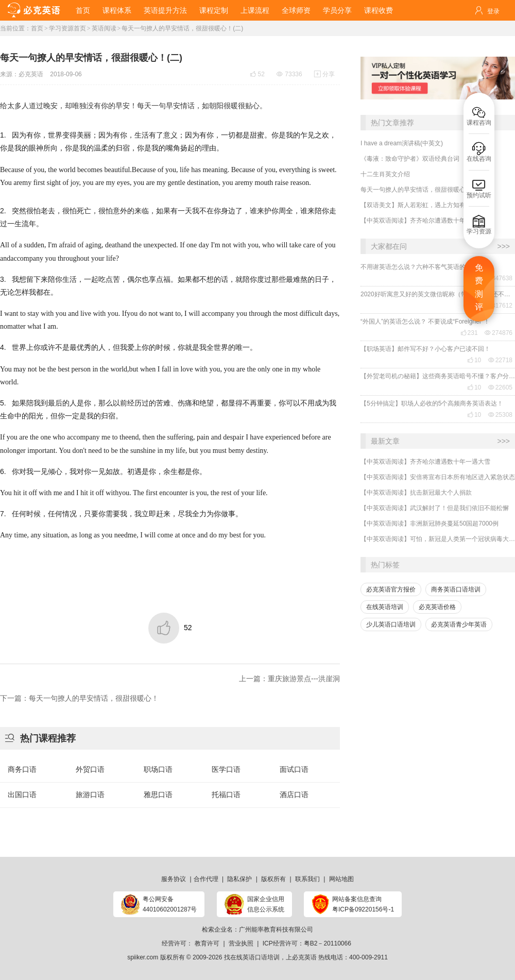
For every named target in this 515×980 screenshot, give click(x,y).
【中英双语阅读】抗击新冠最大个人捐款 (416, 493)
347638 (499, 278)
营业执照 (241, 943)
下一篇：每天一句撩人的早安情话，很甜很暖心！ (79, 698)
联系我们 (307, 879)
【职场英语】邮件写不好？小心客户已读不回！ (425, 349)
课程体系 (117, 10)
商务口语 (22, 769)
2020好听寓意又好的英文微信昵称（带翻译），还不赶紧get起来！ (438, 294)
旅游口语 (90, 795)
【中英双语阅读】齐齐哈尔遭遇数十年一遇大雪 (425, 221)
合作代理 (206, 879)
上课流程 (255, 10)
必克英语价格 (437, 607)
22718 (500, 360)
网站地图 (341, 879)
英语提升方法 (165, 10)
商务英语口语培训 (456, 589)
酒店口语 (294, 795)
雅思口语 (158, 795)
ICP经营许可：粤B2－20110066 (307, 943)
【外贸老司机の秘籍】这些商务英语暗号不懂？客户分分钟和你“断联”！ (438, 376)
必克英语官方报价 (391, 589)
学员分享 (337, 10)
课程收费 (379, 10)
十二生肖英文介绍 (385, 174)
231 (469, 333)
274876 (499, 333)
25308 (500, 415)
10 (474, 360)
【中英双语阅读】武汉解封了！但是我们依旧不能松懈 (435, 508)
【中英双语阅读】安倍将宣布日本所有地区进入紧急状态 (438, 477)
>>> (503, 246)
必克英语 (31, 74)
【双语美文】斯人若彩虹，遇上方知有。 (416, 205)
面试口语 (294, 769)
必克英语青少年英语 (459, 624)
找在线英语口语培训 (252, 957)
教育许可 (207, 943)
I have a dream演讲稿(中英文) (402, 143)
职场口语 (158, 769)
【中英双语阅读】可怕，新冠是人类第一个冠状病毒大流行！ (438, 539)
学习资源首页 (67, 28)
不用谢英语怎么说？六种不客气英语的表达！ (422, 267)
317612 (499, 306)
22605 (500, 387)
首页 (83, 10)
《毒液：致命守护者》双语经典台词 (410, 159)
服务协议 (174, 879)
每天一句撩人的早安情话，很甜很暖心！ (416, 190)
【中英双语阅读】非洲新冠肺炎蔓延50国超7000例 (430, 523)
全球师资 (296, 10)
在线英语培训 (385, 607)
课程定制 (214, 10)
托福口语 (226, 795)
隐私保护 (239, 879)
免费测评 (479, 288)
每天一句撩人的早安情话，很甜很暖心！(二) (182, 28)
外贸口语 (90, 769)
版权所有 (273, 879)
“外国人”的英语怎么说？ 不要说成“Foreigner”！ (425, 322)
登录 (493, 11)
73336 (289, 74)
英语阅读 (104, 28)
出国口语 (22, 795)
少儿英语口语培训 (391, 624)
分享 (324, 74)
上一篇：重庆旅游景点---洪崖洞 (289, 679)
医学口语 (226, 769)
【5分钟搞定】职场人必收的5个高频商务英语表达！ (432, 403)
